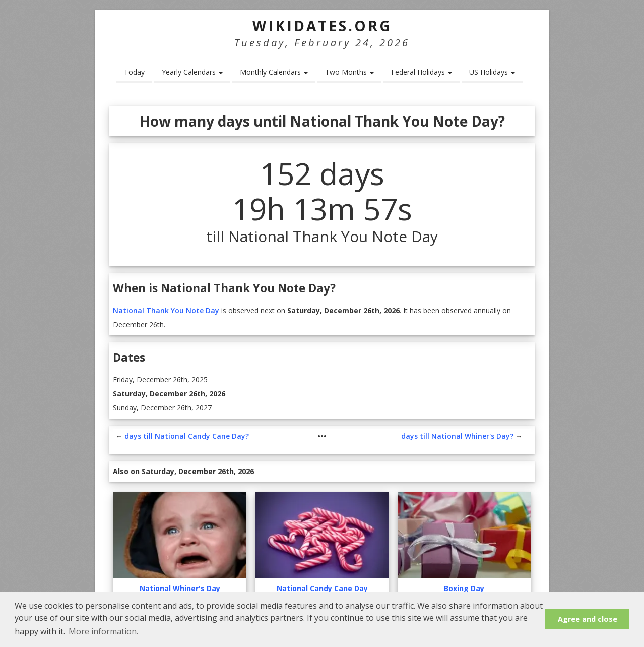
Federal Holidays (422, 72)
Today (134, 72)
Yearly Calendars (192, 72)
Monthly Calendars (274, 72)
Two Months (349, 72)
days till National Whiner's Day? (457, 436)
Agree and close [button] (588, 619)
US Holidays (492, 72)
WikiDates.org (322, 26)
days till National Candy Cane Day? (187, 436)
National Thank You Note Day (166, 310)
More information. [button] (103, 631)
